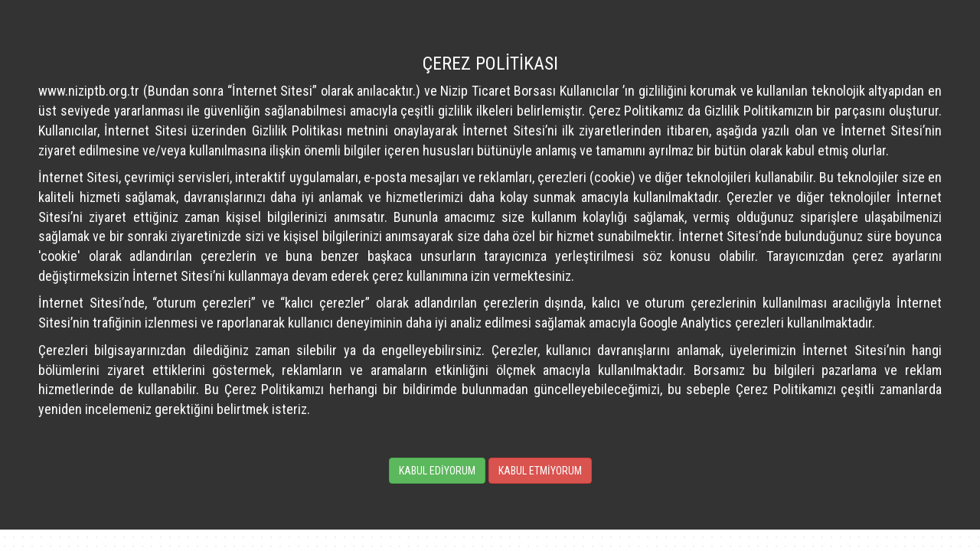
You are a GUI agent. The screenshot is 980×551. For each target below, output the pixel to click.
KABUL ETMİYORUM (540, 471)
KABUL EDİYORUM (437, 471)
